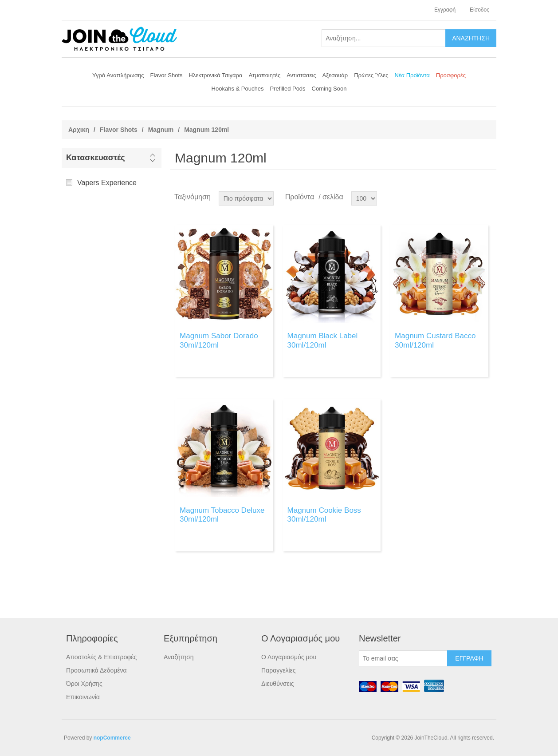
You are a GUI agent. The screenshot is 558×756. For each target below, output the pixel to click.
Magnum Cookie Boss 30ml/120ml (324, 515)
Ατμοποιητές (265, 75)
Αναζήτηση (179, 657)
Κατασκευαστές (96, 158)
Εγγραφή (445, 10)
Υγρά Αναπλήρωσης (118, 75)
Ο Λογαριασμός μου (289, 657)
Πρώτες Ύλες (371, 75)
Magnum (161, 130)
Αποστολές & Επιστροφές (101, 657)
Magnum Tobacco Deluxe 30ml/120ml (222, 515)
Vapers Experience (107, 183)
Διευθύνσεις (278, 684)
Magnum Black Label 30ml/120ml (323, 340)
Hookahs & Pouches (238, 89)
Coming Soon (329, 89)
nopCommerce (112, 738)
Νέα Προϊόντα (412, 75)
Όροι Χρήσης (84, 684)
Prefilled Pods (287, 89)
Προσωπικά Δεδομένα (96, 670)
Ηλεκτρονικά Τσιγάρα (216, 75)
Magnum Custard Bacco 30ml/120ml (435, 340)
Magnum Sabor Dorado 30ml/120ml (219, 340)
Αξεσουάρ (335, 75)
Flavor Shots (167, 75)
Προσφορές (451, 75)
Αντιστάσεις (301, 75)
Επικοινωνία (83, 697)
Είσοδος (479, 10)
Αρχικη (79, 130)
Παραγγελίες (279, 670)
